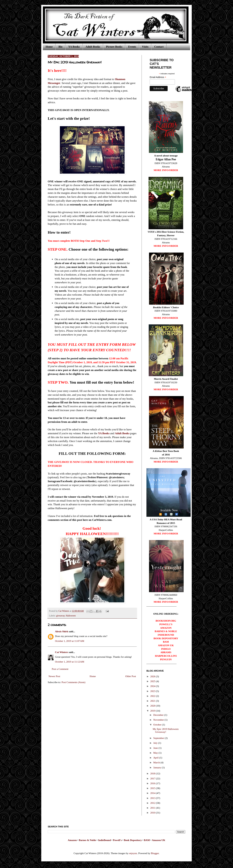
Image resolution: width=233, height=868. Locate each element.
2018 (153, 773)
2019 (153, 711)
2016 (153, 783)
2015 (153, 788)
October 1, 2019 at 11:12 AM (70, 662)
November (159, 720)
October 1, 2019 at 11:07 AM (70, 641)
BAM (147, 840)
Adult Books (93, 47)
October (158, 725)
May (156, 753)
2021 (153, 701)
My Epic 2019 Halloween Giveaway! (166, 730)
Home (49, 47)
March (157, 762)
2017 (153, 778)
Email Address (158, 77)
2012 (153, 803)
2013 (153, 798)
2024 (153, 686)
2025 (153, 681)
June (156, 748)
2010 (153, 813)
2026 (153, 676)
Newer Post (54, 676)
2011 (153, 808)
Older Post (131, 676)
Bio (60, 47)
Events (132, 47)
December (159, 715)
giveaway (61, 616)
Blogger (155, 853)
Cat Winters (64, 611)
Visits (145, 47)
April (156, 758)
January (158, 767)
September (159, 738)
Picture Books (114, 47)
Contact (159, 47)
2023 (153, 691)
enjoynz (133, 853)
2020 (153, 706)
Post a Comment (60, 669)
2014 (153, 793)
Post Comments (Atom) (73, 682)
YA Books (74, 47)
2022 (153, 696)
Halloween (71, 616)
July (156, 743)
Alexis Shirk (62, 631)
